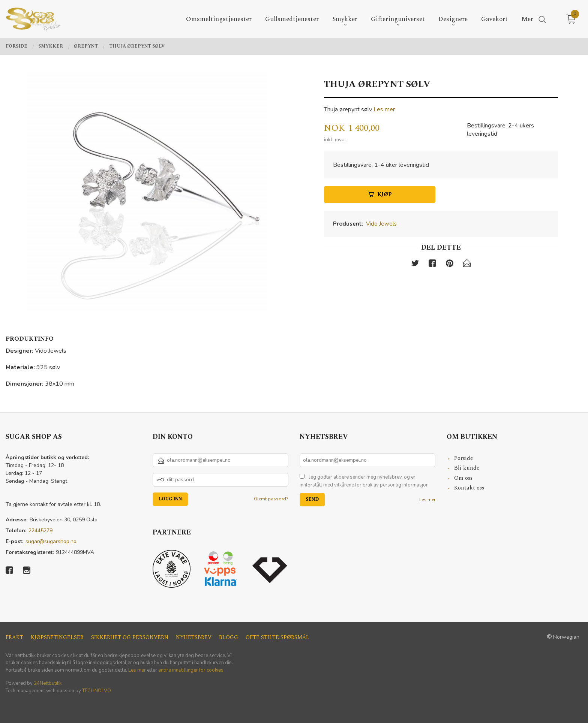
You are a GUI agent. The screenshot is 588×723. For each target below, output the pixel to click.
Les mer (384, 109)
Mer (527, 19)
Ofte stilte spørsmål (277, 637)
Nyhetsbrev (194, 637)
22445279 (40, 531)
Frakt (14, 637)
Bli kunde (467, 468)
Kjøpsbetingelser (57, 637)
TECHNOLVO (97, 691)
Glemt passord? (271, 499)
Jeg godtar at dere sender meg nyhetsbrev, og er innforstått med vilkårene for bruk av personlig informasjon (364, 481)
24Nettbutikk (48, 683)
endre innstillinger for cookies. (191, 670)
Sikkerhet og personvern (130, 637)
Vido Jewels (381, 224)
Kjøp (380, 194)
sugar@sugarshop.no (51, 541)
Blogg (229, 637)
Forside (464, 458)
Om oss (463, 478)
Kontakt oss (469, 488)
